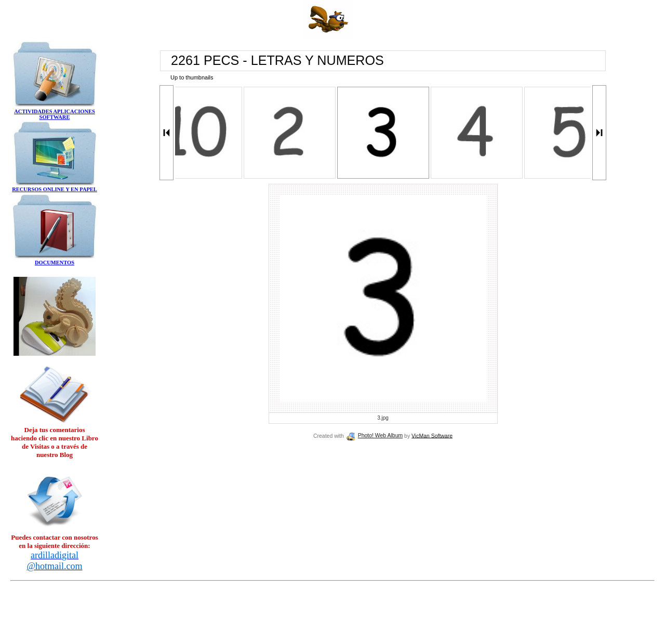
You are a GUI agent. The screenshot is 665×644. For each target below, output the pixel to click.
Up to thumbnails (192, 77)
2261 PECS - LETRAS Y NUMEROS (277, 60)
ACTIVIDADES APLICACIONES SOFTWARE (55, 114)
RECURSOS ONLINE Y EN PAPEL (55, 189)
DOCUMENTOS (55, 263)
